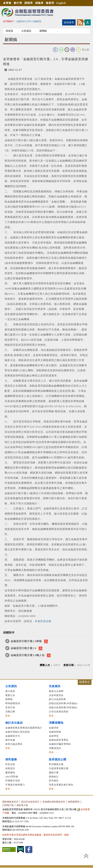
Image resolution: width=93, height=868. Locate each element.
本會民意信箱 (43, 621)
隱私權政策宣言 (10, 802)
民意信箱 (10, 764)
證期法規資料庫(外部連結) (63, 703)
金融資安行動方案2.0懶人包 (28, 655)
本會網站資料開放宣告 (54, 802)
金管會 (7, 3)
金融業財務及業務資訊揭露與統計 (24, 728)
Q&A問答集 (12, 777)
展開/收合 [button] (85, 682)
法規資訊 (55, 686)
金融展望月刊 (13, 736)
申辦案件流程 (13, 781)
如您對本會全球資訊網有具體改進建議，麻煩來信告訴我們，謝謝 (36, 835)
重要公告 (10, 695)
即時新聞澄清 (13, 703)
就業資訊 (10, 768)
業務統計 (54, 777)
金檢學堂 (54, 736)
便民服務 (11, 759)
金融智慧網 (55, 732)
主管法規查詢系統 (59, 712)
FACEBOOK (55, 50)
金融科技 (21, 21)
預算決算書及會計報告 (61, 785)
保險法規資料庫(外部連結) (63, 707)
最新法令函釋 (56, 691)
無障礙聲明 (74, 802)
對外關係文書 (56, 764)
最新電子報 (22, 805)
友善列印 (73, 50)
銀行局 (18, 3)
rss (80, 22)
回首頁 (10, 31)
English (62, 3)
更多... (9, 716)
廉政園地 (10, 772)
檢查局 (51, 3)
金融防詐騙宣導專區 (60, 744)
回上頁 (86, 50)
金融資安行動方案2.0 (24, 648)
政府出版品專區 (14, 744)
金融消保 (54, 728)
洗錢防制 (37, 21)
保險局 (40, 3)
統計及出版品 (14, 723)
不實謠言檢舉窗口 (15, 785)
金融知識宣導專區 (59, 740)
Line (61, 50)
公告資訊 (27, 31)
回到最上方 (86, 856)
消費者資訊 (55, 748)
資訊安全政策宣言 (30, 802)
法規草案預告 (56, 695)
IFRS (29, 21)
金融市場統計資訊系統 (18, 732)
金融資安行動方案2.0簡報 (26, 641)
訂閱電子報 (8, 805)
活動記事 (10, 712)
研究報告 (54, 781)
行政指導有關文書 (59, 768)
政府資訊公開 (58, 759)
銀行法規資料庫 (57, 699)
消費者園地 (56, 723)
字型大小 (88, 22)
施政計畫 (54, 772)
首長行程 (10, 707)
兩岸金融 (10, 740)
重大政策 (10, 691)
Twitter (67, 50)
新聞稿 (45, 31)
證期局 (29, 3)
